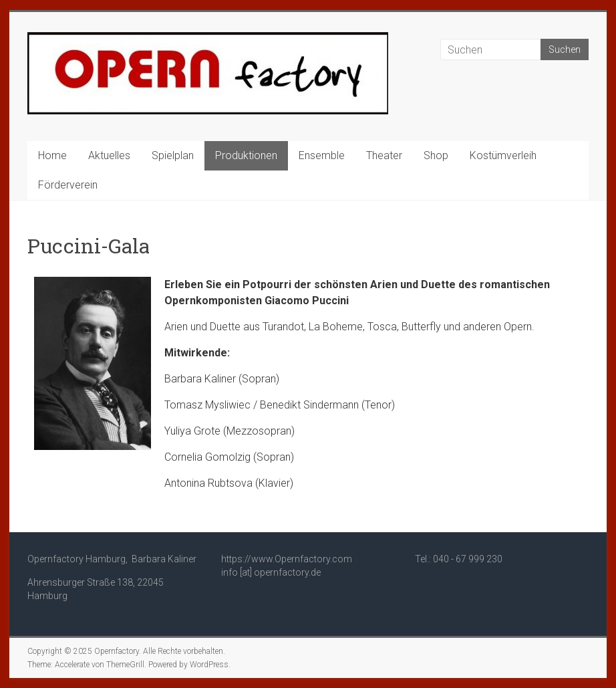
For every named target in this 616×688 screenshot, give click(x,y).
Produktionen (246, 155)
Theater (384, 155)
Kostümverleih (503, 155)
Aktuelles (109, 155)
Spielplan (173, 155)
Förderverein (68, 185)
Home (52, 155)
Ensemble (322, 155)
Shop (436, 155)
